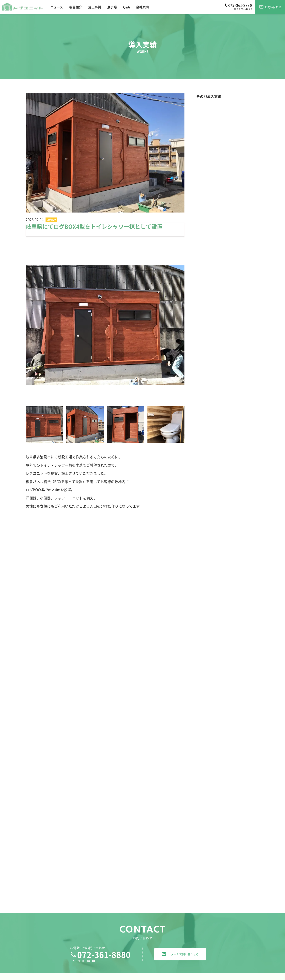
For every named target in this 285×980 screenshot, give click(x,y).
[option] (105, 325)
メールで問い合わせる (180, 969)
